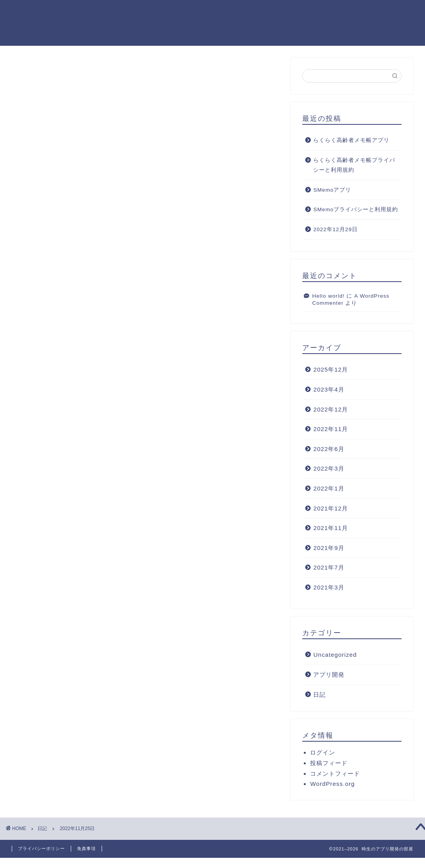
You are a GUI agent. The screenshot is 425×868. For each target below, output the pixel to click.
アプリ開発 (329, 675)
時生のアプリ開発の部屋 (33, 22)
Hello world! (328, 296)
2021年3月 (329, 588)
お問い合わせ (393, 12)
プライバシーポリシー (41, 848)
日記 (32, 74)
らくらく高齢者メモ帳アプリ (351, 141)
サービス (270, 12)
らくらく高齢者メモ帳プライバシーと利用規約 (354, 166)
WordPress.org (332, 784)
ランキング (310, 12)
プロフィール (227, 12)
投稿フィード (329, 764)
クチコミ (350, 12)
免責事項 (86, 848)
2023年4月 (329, 390)
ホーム (187, 12)
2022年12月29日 (335, 230)
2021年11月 (331, 529)
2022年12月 (331, 410)
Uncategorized (335, 655)
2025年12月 (331, 370)
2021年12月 (331, 509)
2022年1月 (329, 489)
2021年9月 (329, 548)
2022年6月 (329, 449)
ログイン (323, 753)
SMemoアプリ (332, 190)
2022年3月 (329, 469)
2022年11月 (331, 430)
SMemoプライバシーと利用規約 (356, 210)
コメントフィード (335, 774)
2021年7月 (329, 568)
